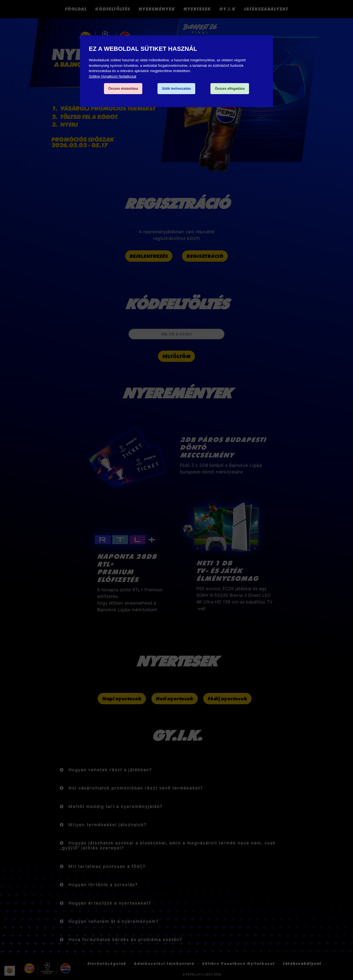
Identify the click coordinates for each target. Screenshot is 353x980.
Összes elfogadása (230, 89)
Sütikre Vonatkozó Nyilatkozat (113, 76)
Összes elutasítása (123, 89)
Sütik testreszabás (176, 89)
